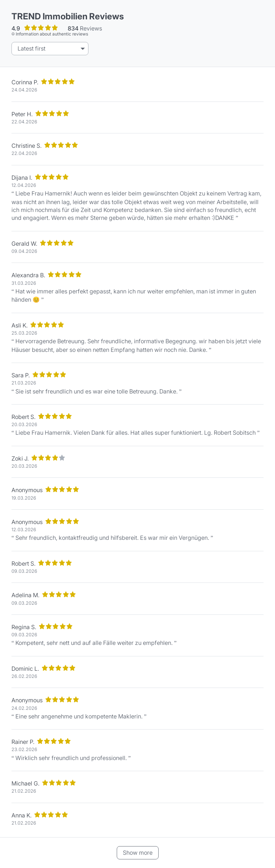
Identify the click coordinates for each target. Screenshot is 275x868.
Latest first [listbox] (32, 48)
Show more (138, 853)
